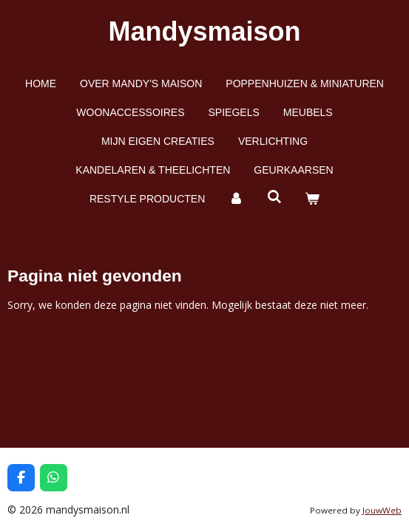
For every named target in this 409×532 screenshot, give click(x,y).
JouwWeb (382, 510)
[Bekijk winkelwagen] (312, 199)
